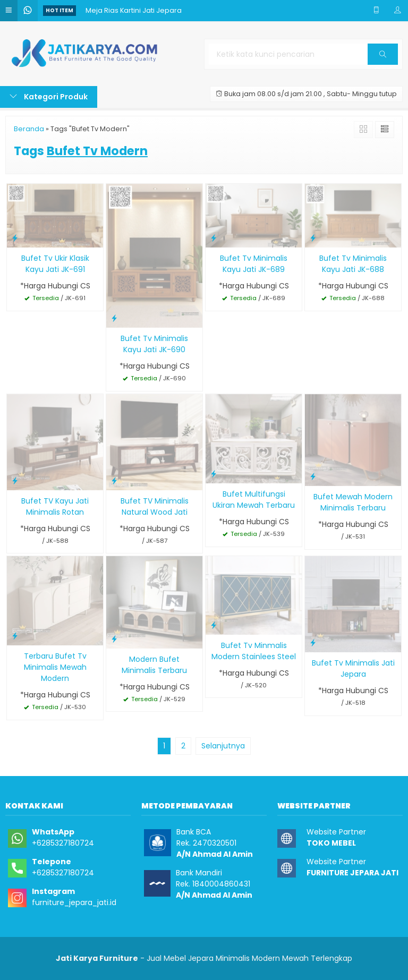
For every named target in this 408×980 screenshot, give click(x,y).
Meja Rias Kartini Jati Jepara (134, 10)
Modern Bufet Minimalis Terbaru (154, 665)
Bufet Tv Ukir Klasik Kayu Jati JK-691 (55, 264)
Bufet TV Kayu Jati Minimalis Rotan (55, 506)
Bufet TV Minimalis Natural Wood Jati (155, 506)
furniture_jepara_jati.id (74, 902)
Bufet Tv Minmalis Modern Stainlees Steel (254, 651)
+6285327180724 (63, 843)
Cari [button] (383, 58)
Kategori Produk (49, 97)
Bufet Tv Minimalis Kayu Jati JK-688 (353, 264)
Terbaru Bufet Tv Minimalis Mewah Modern (55, 667)
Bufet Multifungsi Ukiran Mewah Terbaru (254, 500)
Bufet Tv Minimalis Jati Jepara (353, 668)
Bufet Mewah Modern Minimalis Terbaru (353, 502)
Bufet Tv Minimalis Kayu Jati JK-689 (254, 264)
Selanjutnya (223, 746)
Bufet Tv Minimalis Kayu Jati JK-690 (154, 344)
